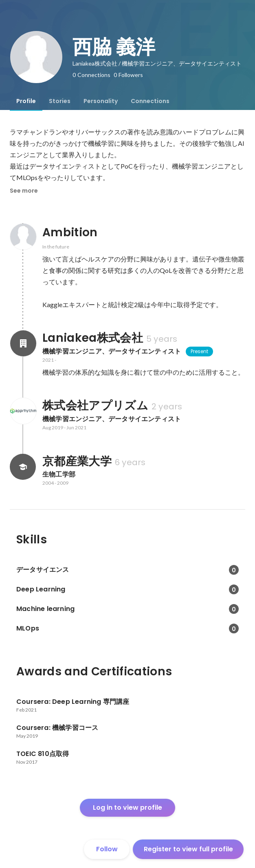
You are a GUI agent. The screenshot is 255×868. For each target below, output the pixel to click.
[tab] (26, 101)
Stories (60, 101)
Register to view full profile (188, 849)
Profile (26, 101)
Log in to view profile (127, 808)
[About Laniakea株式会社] (23, 343)
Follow (107, 849)
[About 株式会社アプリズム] (23, 411)
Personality (101, 101)
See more (24, 191)
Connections (150, 101)
